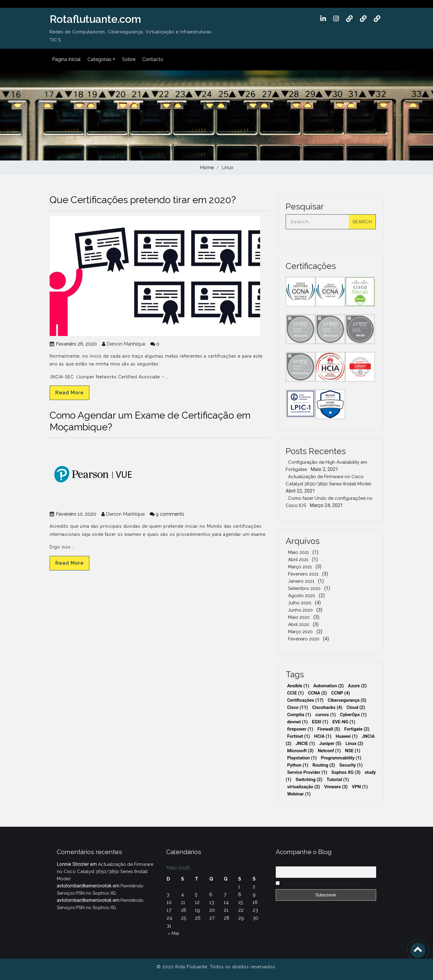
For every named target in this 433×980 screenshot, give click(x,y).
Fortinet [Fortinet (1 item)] (299, 736)
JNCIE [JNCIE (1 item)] (305, 743)
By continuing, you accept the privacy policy (320, 884)
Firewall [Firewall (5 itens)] (329, 729)
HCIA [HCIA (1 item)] (323, 736)
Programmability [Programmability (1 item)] (341, 758)
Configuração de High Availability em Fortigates (326, 466)
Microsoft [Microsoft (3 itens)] (300, 751)
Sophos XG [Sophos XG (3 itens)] (346, 772)
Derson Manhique (124, 344)
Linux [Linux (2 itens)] (354, 743)
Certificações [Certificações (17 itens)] (305, 700)
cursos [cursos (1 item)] (326, 715)
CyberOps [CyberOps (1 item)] (353, 715)
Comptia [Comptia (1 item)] (299, 715)
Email (281, 863)
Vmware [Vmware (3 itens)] (336, 787)
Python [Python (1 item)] (298, 765)
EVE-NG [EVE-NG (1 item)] (344, 722)
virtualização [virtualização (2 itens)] (304, 787)
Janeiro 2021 (301, 581)
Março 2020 (300, 632)
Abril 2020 (299, 624)
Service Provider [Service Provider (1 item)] (307, 772)
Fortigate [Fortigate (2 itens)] (357, 729)
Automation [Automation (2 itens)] (329, 686)
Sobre (129, 59)
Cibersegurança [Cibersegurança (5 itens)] (347, 700)
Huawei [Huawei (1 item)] (347, 736)
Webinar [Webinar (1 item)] (299, 794)
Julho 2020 (300, 603)
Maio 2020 (299, 617)
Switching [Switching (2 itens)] (309, 780)
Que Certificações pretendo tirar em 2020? (143, 200)
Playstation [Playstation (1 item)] (302, 758)
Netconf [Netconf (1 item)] (329, 751)
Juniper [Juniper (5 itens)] (330, 743)
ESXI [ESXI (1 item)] (320, 722)
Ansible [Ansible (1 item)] (298, 686)
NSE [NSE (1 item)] (353, 751)
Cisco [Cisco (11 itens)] (298, 707)
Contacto (153, 59)
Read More (69, 393)
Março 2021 (300, 567)
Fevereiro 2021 (303, 574)
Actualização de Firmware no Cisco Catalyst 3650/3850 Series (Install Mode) (329, 480)
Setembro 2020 (304, 588)
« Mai (173, 933)
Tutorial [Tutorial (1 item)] (338, 780)
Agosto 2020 (302, 596)
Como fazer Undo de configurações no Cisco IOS (329, 502)
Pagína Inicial (66, 59)
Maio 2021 (298, 552)
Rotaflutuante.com (95, 19)
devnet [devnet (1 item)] (297, 722)
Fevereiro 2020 (304, 639)
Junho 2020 (300, 610)
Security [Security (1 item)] (351, 765)
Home (207, 168)
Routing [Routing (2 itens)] (324, 765)
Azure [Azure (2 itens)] (357, 686)
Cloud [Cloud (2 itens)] (356, 707)
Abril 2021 (298, 560)
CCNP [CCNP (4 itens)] (341, 693)
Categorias (100, 59)
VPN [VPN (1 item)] (360, 787)
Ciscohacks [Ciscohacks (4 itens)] (327, 707)
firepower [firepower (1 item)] (300, 729)
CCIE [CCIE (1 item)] (295, 693)
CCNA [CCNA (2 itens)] (317, 693)
